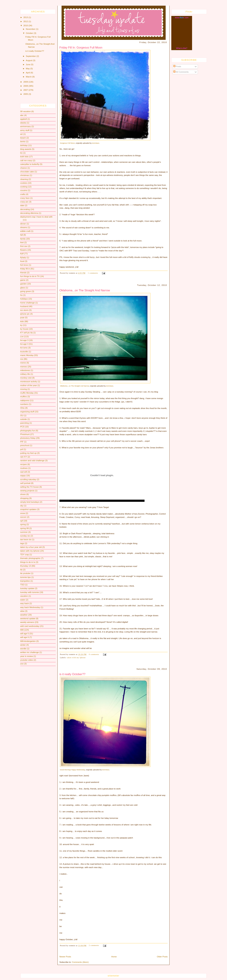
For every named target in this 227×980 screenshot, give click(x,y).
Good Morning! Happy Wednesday (72, 770)
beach (23, 138)
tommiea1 (96, 143)
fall (22, 235)
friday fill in (25, 269)
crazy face (25, 198)
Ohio (22, 408)
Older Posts (162, 957)
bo (21, 153)
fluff (22, 254)
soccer (23, 517)
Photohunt (25, 434)
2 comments (94, 945)
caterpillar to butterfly (30, 164)
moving (23, 389)
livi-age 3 (24, 340)
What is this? (182, 48)
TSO (22, 585)
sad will (24, 472)
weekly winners (27, 622)
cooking (24, 187)
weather (24, 615)
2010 (26, 26)
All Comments (181, 72)
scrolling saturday (28, 479)
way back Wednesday (30, 607)
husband (24, 306)
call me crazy (26, 160)
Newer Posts (65, 957)
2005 (26, 94)
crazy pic (24, 202)
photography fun (28, 431)
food (22, 261)
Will (22, 630)
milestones (25, 370)
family (23, 239)
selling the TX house (30, 487)
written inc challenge (30, 652)
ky (21, 325)
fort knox (24, 265)
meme (23, 363)
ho (21, 295)
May (28, 69)
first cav (24, 246)
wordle (23, 649)
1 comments (93, 273)
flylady (23, 258)
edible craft (25, 231)
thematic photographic (30, 558)
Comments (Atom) (80, 962)
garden (23, 284)
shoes (23, 494)
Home (114, 957)
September (31, 56)
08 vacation (25, 111)
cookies (24, 183)
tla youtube (25, 573)
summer (24, 532)
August (29, 60)
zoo (22, 664)
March (29, 77)
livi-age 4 (24, 344)
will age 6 (24, 637)
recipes (23, 464)
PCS (22, 427)
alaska (23, 123)
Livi (22, 337)
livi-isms (24, 348)
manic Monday (27, 355)
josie (22, 318)
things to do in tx (28, 562)
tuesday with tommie (30, 592)
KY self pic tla (26, 333)
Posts (177, 66)
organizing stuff (27, 412)
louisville (24, 352)
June (28, 64)
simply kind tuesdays (30, 502)
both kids (24, 157)
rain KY (24, 457)
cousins (24, 190)
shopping (24, 498)
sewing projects (27, 491)
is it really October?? (35, 51)
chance (23, 168)
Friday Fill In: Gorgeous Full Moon (81, 47)
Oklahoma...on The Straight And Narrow (85, 290)
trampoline (25, 581)
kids (22, 321)
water (23, 600)
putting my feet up (28, 453)
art (21, 134)
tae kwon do (26, 540)
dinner (23, 224)
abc (22, 115)
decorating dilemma (29, 213)
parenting (24, 423)
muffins (23, 397)
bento (23, 142)
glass (23, 288)
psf (22, 449)
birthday (24, 145)
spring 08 (24, 528)
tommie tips (25, 577)
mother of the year (29, 385)
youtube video (27, 660)
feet (22, 242)
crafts (23, 194)
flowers (23, 250)
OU (22, 416)
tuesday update (27, 588)
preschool (25, 445)
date (22, 205)
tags (22, 543)
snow (23, 513)
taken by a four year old (31, 547)
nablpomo (25, 400)
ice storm (24, 310)
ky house (24, 329)
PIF (22, 442)
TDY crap (25, 555)
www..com (182, 18)
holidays (24, 299)
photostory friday (28, 438)
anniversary (26, 126)
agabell (23, 119)
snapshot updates (28, 509)
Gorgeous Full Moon (67, 143)
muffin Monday (27, 393)
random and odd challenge (32, 461)
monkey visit (26, 378)
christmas (25, 175)
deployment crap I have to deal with (36, 217)
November (31, 29)
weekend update (28, 618)
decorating (25, 209)
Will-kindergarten (28, 641)
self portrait (25, 483)
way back (24, 603)
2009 (26, 82)
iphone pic (25, 314)
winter (23, 645)
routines (24, 468)
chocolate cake (27, 172)
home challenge (27, 303)
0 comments (94, 654)
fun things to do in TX (30, 276)
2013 (26, 17)
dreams (24, 227)
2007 (26, 90)
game (23, 280)
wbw (22, 611)
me (22, 359)
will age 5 (24, 634)
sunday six (25, 536)
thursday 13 (26, 566)
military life (25, 374)
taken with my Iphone (30, 551)
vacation (24, 596)
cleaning (24, 179)
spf (22, 521)
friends (23, 273)
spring (23, 524)
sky (22, 506)
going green (26, 291)
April (28, 73)
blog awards (26, 149)
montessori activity (29, 382)
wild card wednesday (30, 626)
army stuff (25, 130)
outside (23, 419)
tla (21, 570)
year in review (27, 656)
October (30, 33)
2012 (26, 21)
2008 (26, 86)
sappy (23, 476)
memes (24, 367)
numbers (24, 404)
